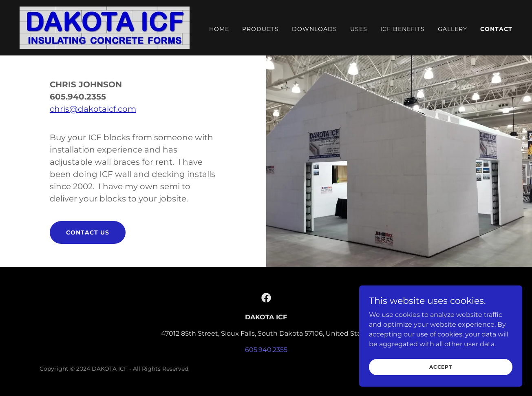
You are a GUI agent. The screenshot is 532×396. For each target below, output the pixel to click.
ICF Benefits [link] (403, 29)
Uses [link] (359, 29)
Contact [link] (496, 29)
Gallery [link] (453, 29)
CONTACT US (88, 232)
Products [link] (260, 29)
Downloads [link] (315, 29)
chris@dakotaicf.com (93, 109)
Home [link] (219, 29)
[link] (105, 27)
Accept (441, 367)
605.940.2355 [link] (266, 350)
